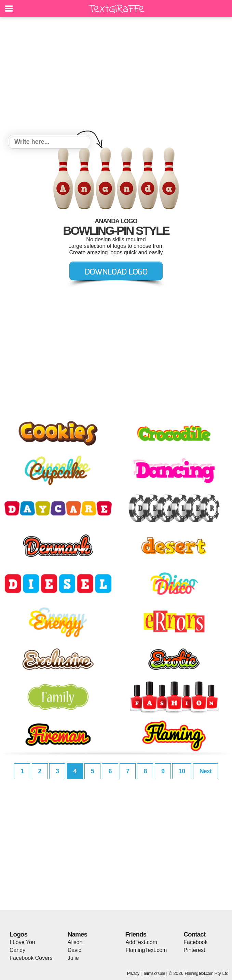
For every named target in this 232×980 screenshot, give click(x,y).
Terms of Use (154, 973)
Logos (18, 934)
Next (206, 771)
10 (182, 771)
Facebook (195, 942)
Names (77, 934)
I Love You (22, 942)
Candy (17, 950)
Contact (194, 934)
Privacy (133, 973)
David (75, 950)
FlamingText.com (146, 950)
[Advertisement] (116, 77)
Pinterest (194, 950)
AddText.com (141, 942)
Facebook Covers (31, 958)
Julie (73, 958)
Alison (75, 942)
